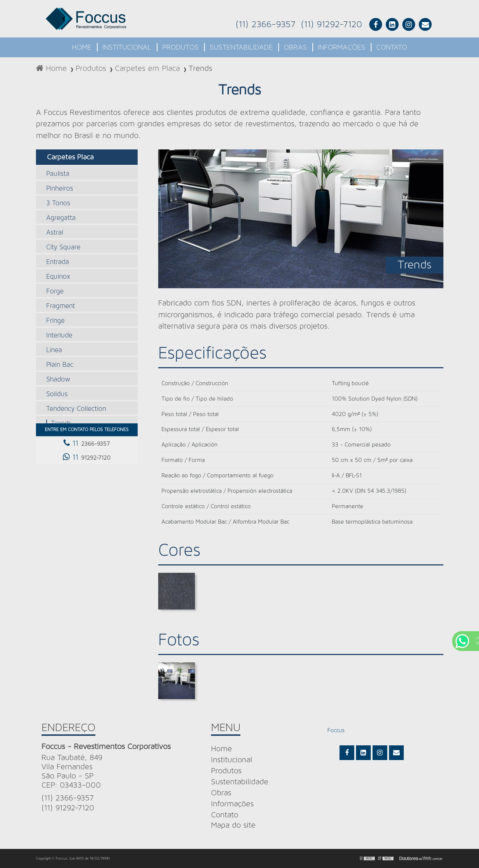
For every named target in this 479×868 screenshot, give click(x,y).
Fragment (61, 306)
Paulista (58, 174)
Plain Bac (60, 365)
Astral (55, 233)
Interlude (59, 335)
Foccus (336, 730)
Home (82, 47)
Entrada (58, 262)
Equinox (58, 277)
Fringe (55, 321)
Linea (54, 350)
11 (87, 443)
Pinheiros (60, 189)
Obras (295, 47)
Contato (392, 47)
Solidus (57, 394)
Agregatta (61, 218)
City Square (63, 247)
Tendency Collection (76, 409)
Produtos (180, 47)
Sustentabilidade (241, 47)
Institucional (127, 47)
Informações (342, 47)
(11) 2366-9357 (266, 24)
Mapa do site (233, 825)
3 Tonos (58, 203)
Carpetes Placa (70, 157)
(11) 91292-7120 (331, 24)
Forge (55, 291)
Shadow (58, 379)
